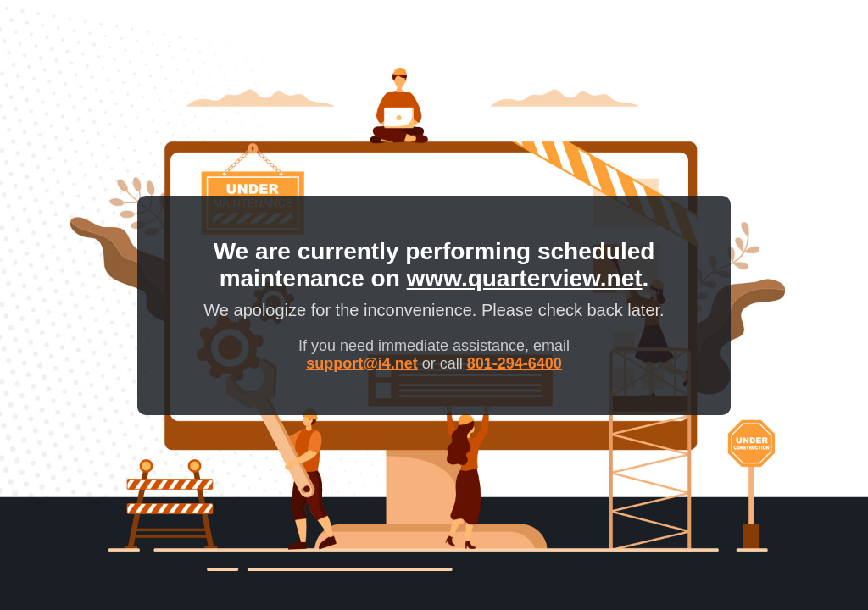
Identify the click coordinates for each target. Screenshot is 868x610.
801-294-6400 (515, 363)
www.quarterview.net (525, 278)
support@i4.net (362, 363)
